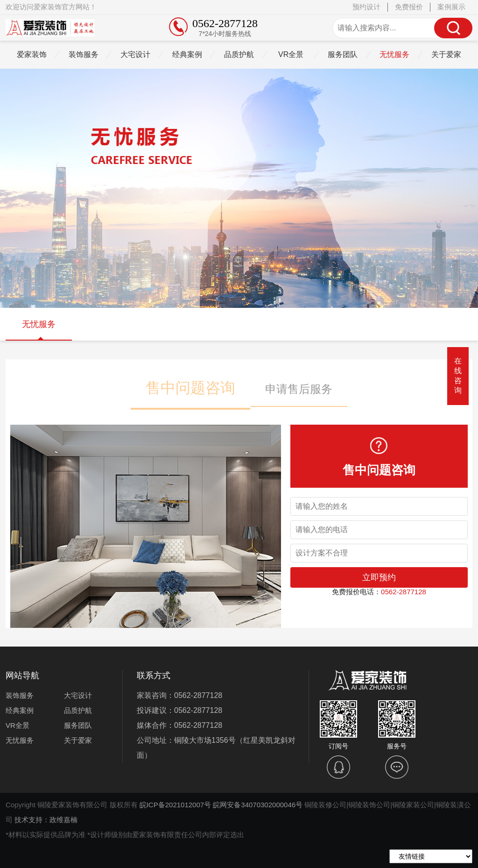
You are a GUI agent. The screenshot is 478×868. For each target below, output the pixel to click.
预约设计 (366, 7)
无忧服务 (394, 54)
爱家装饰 (32, 54)
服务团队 (343, 54)
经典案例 (187, 54)
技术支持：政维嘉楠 (46, 820)
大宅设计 (135, 54)
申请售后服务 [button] (299, 389)
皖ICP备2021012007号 (175, 805)
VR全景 (291, 54)
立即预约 (379, 577)
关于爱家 (446, 54)
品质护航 (239, 54)
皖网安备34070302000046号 (258, 805)
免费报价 (409, 7)
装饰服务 (84, 54)
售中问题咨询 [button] (190, 388)
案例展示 (451, 7)
